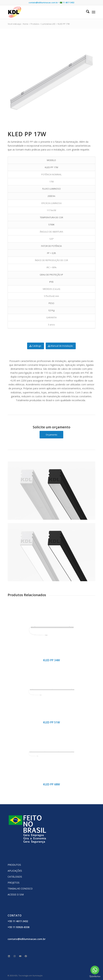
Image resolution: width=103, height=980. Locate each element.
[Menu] (94, 12)
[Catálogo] (36, 346)
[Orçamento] (51, 435)
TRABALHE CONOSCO (20, 889)
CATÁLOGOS (15, 877)
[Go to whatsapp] (95, 970)
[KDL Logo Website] (43, 12)
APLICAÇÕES (15, 871)
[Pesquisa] (86, 12)
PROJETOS (14, 883)
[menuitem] (86, 12)
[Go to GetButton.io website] (95, 977)
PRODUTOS (14, 865)
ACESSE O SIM (16, 894)
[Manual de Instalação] (61, 346)
